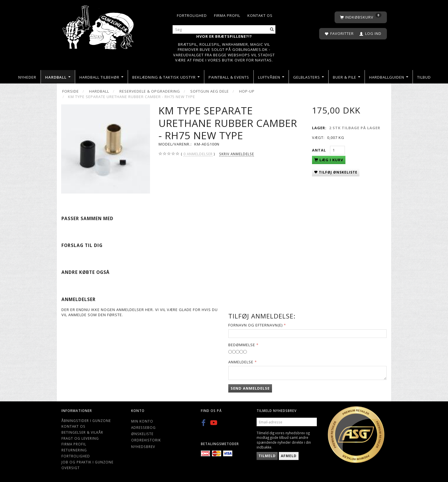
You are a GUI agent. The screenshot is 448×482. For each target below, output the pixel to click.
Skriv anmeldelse (237, 154)
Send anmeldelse (250, 388)
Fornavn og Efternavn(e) (255, 325)
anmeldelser (198, 154)
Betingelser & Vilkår (82, 432)
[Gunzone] (99, 26)
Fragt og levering (80, 438)
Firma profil (227, 15)
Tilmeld (267, 456)
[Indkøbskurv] (361, 17)
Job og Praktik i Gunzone (87, 462)
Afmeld (289, 456)
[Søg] (272, 30)
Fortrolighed (192, 15)
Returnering (74, 450)
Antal (320, 150)
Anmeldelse (241, 362)
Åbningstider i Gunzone (86, 421)
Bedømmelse (242, 345)
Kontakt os (260, 15)
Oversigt (71, 468)
